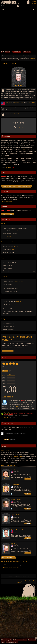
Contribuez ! (20, 128)
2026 (18, 472)
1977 (15, 531)
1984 (15, 472)
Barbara (23, 150)
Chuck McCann (27, 52)
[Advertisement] (18, 31)
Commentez (7, 417)
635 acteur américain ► (8, 558)
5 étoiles (4, 376)
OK (18, 60)
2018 (34, 103)
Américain (8, 103)
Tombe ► (28, 479)
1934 (22, 103)
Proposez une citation (6, 201)
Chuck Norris (15, 485)
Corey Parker (15, 514)
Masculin (9, 236)
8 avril (30, 103)
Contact (19, 582)
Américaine (18, 231)
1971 (15, 501)
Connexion (34, 3)
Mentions (25, 581)
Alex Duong (14, 470)
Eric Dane (14, 544)
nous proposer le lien (16, 456)
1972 (15, 546)
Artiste (14, 249)
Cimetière (7, 52)
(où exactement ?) (14, 114)
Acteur (16, 247)
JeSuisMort (8, 2)
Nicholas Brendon (16, 500)
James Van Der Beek (17, 529)
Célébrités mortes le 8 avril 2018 (12, 565)
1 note (10, 375)
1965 (15, 516)
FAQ (21, 581)
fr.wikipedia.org (9, 168)
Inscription (34, 1)
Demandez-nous (8, 351)
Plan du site (32, 581)
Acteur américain (17, 52)
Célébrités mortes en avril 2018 (11, 568)
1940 (15, 486)
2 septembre (17, 103)
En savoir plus (32, 58)
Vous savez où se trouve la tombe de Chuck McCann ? (16, 186)
